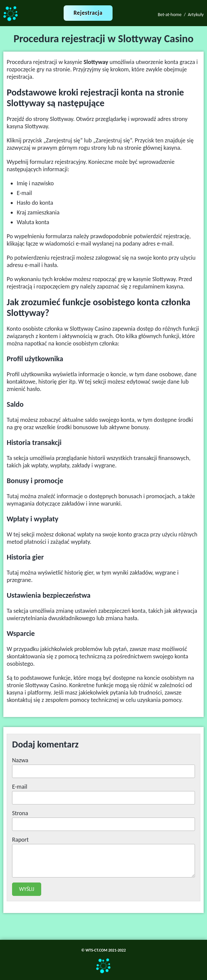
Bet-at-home (170, 15)
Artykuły (196, 15)
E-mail (20, 787)
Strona (20, 813)
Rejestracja (88, 13)
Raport (20, 840)
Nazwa (20, 760)
